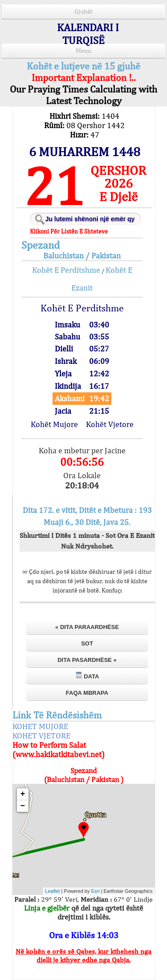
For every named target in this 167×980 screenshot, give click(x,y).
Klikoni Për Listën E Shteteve (69, 231)
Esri (96, 891)
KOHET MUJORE (40, 726)
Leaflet (52, 891)
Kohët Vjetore (110, 424)
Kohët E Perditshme (66, 270)
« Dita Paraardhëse (87, 627)
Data (87, 676)
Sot (87, 643)
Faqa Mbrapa (87, 693)
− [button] (23, 806)
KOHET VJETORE (41, 736)
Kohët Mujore (54, 424)
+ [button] (23, 794)
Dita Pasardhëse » (87, 660)
